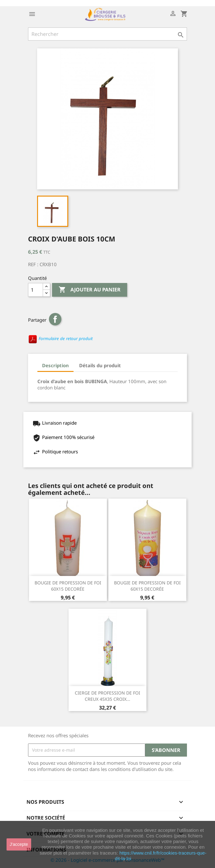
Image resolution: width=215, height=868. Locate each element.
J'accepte (19, 844)
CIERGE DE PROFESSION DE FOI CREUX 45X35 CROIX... (107, 696)
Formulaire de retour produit (60, 339)
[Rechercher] (107, 34)
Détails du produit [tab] (100, 365)
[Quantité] (36, 290)
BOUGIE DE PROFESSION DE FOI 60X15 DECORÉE (68, 586)
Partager (55, 319)
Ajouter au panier (90, 290)
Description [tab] (55, 365)
